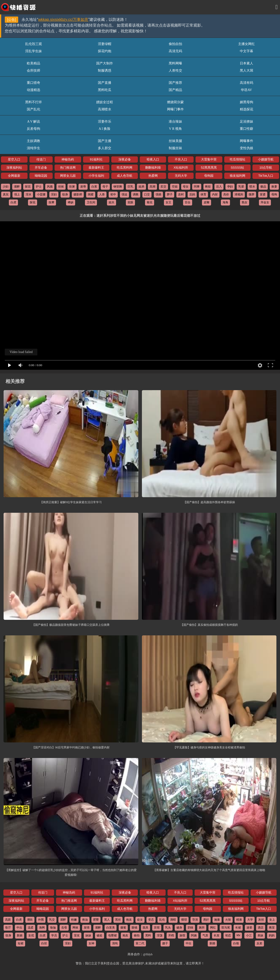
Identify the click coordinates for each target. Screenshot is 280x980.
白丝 (44, 943)
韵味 (190, 928)
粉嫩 (74, 920)
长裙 (238, 928)
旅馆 (182, 935)
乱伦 (162, 920)
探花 (28, 187)
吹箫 (72, 187)
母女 (186, 187)
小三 (249, 935)
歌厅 (8, 928)
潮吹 (30, 920)
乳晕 (241, 187)
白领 (236, 943)
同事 (197, 187)
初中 (113, 194)
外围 (41, 920)
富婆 (263, 194)
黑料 (148, 935)
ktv (238, 935)
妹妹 (88, 935)
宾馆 (157, 928)
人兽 (102, 194)
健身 (179, 928)
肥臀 (96, 920)
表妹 (260, 935)
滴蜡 (173, 920)
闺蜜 (91, 194)
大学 (250, 920)
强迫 (124, 194)
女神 (91, 943)
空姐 (175, 187)
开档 (171, 935)
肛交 (163, 187)
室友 (77, 935)
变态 (151, 920)
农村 (181, 194)
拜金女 (265, 202)
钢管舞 (118, 187)
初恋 (228, 935)
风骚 (50, 187)
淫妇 (54, 194)
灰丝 (261, 920)
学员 (54, 935)
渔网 (42, 928)
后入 (219, 187)
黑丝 (118, 920)
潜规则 (239, 194)
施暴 (217, 920)
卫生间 (91, 202)
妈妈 (272, 935)
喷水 (252, 187)
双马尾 (226, 928)
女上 (272, 920)
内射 (215, 194)
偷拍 (137, 935)
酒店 (261, 928)
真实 (6, 194)
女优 (31, 935)
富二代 (140, 943)
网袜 (75, 928)
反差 (259, 943)
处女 (140, 920)
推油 (85, 920)
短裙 (21, 943)
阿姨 (194, 935)
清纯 (115, 943)
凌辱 (83, 187)
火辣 (228, 920)
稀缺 (71, 202)
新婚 (212, 943)
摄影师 (78, 194)
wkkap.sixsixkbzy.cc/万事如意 (63, 20)
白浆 (94, 187)
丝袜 (61, 187)
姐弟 (141, 187)
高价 (226, 194)
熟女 (245, 202)
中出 (19, 928)
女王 (168, 202)
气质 (205, 935)
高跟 (8, 920)
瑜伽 (53, 928)
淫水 (28, 194)
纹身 (65, 194)
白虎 (13, 202)
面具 (146, 928)
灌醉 (17, 187)
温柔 (31, 928)
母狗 (274, 194)
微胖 (252, 194)
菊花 (150, 202)
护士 (39, 187)
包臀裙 (112, 935)
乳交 (52, 920)
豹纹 (208, 187)
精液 (239, 920)
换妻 (274, 187)
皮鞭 (207, 202)
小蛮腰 (41, 194)
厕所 (202, 928)
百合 (188, 202)
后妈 (192, 194)
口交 (147, 194)
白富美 (111, 928)
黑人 (107, 920)
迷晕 (249, 928)
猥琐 (184, 920)
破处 (100, 935)
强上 (17, 194)
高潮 (152, 187)
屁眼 (130, 202)
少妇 (6, 187)
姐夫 (112, 202)
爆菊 (123, 928)
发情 (87, 928)
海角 (225, 202)
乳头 (168, 928)
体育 (203, 194)
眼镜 (134, 928)
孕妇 (230, 187)
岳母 (64, 928)
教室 (272, 928)
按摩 (51, 202)
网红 (213, 928)
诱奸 (206, 920)
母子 (105, 187)
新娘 (20, 935)
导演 (195, 920)
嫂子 (165, 943)
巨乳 (130, 187)
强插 (158, 194)
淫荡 (160, 935)
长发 (217, 935)
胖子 (170, 194)
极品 (263, 187)
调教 (136, 194)
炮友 (129, 920)
